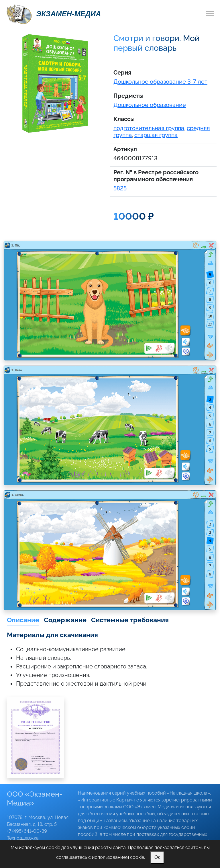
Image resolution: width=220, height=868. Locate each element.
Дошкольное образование (150, 105)
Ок (157, 857)
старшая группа (156, 135)
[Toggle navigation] (210, 14)
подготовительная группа (149, 128)
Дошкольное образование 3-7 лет (160, 82)
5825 (120, 188)
